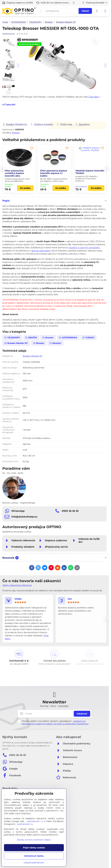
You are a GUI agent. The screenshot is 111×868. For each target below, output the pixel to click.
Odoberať (82, 714)
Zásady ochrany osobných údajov (34, 840)
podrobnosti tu (35, 821)
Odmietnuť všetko (34, 856)
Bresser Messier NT (33, 356)
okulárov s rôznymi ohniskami (84, 248)
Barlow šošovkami (41, 251)
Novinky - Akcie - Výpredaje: (54, 706)
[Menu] (105, 11)
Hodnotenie (8, 34)
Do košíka (78, 114)
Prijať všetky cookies (34, 848)
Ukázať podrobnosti (34, 863)
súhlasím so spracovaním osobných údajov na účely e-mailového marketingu (55, 722)
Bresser (16, 133)
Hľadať (85, 11)
